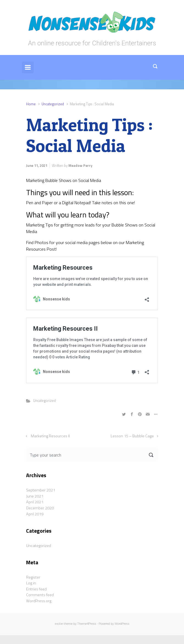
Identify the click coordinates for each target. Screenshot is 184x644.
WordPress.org (39, 601)
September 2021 (41, 490)
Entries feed (36, 589)
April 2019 (35, 514)
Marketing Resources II (50, 436)
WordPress (122, 624)
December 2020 (40, 508)
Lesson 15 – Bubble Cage (132, 436)
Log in (31, 583)
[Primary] (28, 67)
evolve (59, 624)
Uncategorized (53, 104)
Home (31, 104)
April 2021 (35, 502)
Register (33, 577)
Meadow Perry (80, 165)
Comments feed (40, 595)
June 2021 (35, 496)
